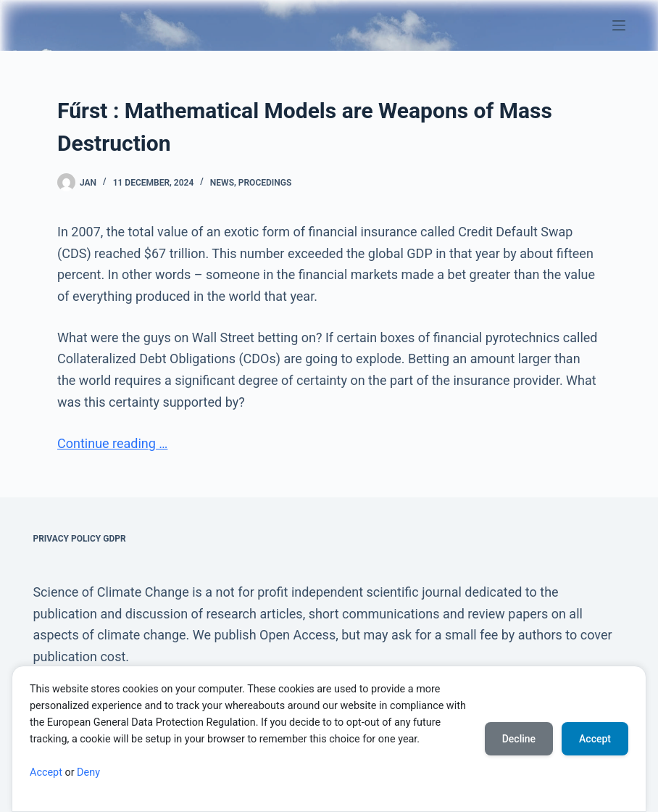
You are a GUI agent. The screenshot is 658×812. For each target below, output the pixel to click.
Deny (88, 772)
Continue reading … (112, 443)
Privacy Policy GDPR (79, 539)
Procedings (265, 183)
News (222, 183)
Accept (46, 772)
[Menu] (619, 25)
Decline (519, 739)
